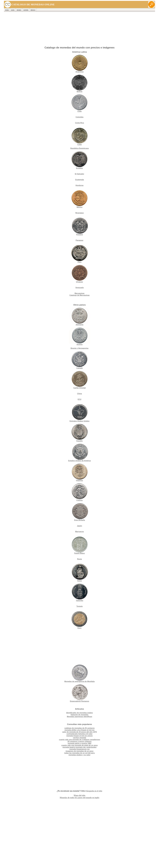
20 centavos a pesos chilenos (80, 741)
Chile (79, 103)
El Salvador (79, 174)
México (33, 10)
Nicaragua (79, 213)
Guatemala (79, 180)
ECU (79, 399)
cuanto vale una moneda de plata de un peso (80, 745)
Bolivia (79, 84)
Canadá (79, 360)
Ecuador (79, 160)
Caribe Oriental (80, 388)
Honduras (80, 185)
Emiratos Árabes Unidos (79, 421)
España (26, 10)
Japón (79, 526)
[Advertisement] (79, 29)
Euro (79, 620)
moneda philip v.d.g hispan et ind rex (80, 730)
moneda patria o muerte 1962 (79, 743)
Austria (79, 336)
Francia (79, 492)
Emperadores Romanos (79, 693)
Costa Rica (80, 123)
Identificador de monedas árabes (79, 713)
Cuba (79, 137)
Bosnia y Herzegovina (79, 348)
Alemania (79, 317)
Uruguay (79, 274)
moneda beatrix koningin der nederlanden (79, 747)
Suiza (79, 573)
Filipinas (79, 472)
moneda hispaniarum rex (79, 749)
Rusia (79, 559)
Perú (79, 254)
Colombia (80, 117)
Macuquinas (79, 293)
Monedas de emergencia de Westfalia (79, 673)
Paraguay (79, 240)
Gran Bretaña (79, 512)
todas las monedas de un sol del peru (79, 753)
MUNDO (19, 10)
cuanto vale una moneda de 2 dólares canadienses (79, 740)
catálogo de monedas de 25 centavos (80, 728)
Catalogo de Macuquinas (79, 295)
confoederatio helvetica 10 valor (79, 734)
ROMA (7, 10)
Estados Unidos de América (79, 453)
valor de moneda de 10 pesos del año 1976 (79, 732)
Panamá (79, 227)
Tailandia (79, 593)
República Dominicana (79, 148)
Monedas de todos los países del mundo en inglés (79, 798)
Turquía (79, 606)
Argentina (79, 64)
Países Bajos (79, 545)
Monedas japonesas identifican (80, 717)
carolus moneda (80, 738)
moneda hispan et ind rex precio (79, 736)
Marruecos (80, 532)
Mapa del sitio (79, 795)
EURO (13, 10)
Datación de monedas (79, 715)
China (79, 394)
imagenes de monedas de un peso (80, 751)
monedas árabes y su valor (79, 755)
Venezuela (79, 288)
